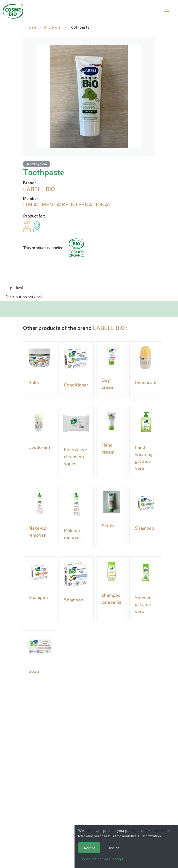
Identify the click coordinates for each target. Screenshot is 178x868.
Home (31, 27)
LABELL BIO (109, 328)
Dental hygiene (37, 164)
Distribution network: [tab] (24, 296)
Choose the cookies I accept (101, 859)
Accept (89, 848)
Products (52, 27)
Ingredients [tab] (16, 287)
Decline (114, 848)
